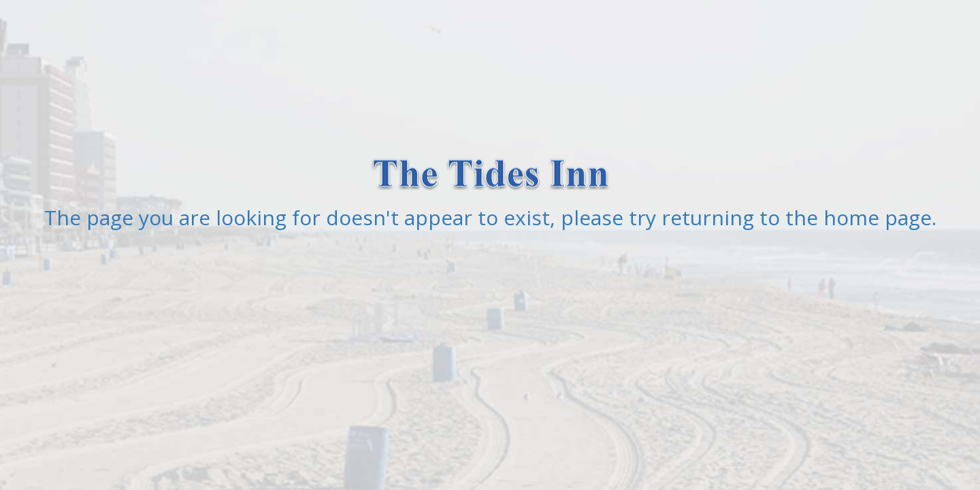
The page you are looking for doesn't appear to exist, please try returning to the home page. (490, 217)
